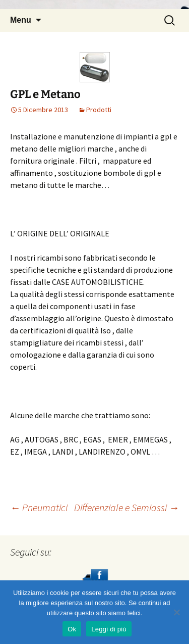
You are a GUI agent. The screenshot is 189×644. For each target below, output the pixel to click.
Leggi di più (109, 629)
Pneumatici (39, 507)
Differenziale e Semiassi (127, 507)
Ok (72, 629)
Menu (21, 20)
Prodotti (99, 110)
